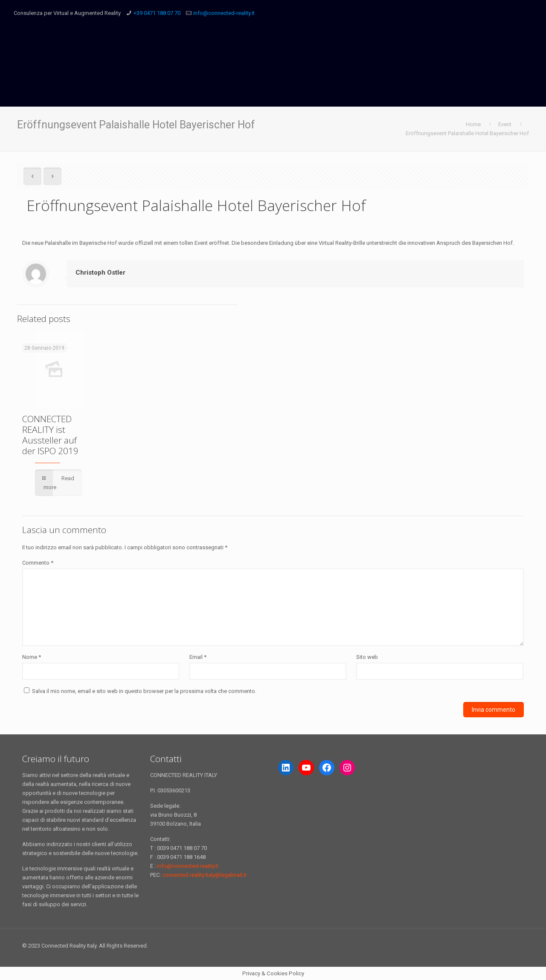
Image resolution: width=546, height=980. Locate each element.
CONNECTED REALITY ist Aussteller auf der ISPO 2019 (50, 435)
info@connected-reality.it (224, 13)
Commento (38, 563)
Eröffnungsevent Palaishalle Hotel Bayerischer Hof (467, 133)
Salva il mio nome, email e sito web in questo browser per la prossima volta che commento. (144, 691)
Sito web (367, 657)
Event (505, 124)
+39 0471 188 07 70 (157, 13)
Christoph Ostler (100, 273)
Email (198, 657)
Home (473, 124)
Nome (32, 657)
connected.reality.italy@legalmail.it (204, 875)
